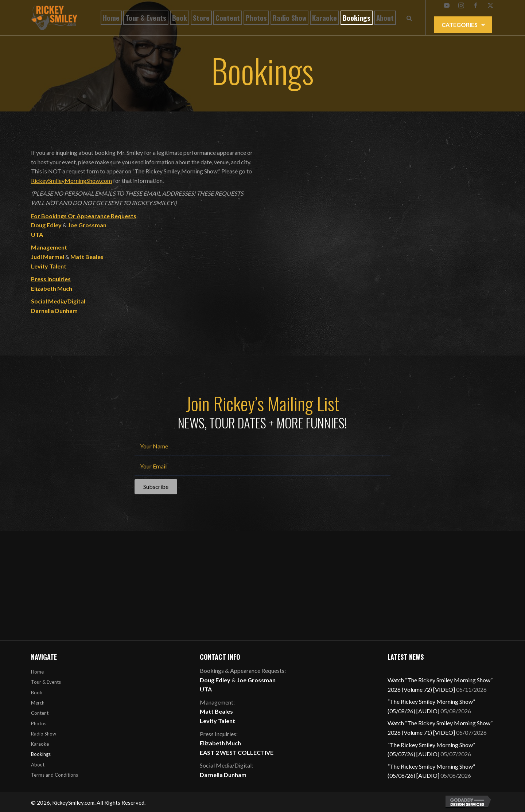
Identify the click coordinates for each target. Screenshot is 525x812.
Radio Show (44, 734)
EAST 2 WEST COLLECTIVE (237, 752)
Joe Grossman (87, 225)
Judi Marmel (48, 257)
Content (40, 713)
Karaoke (40, 744)
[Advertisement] (262, 585)
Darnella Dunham (54, 311)
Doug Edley (215, 680)
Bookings (41, 754)
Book (37, 693)
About (38, 765)
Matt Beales (87, 257)
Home (37, 672)
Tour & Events (46, 682)
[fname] (262, 447)
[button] (447, 5)
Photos (39, 723)
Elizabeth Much (52, 288)
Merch (38, 703)
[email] (262, 467)
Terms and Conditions (55, 775)
